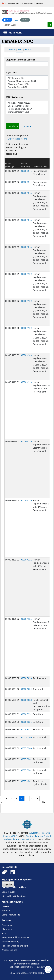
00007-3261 (26, 759)
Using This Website (11, 915)
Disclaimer (7, 929)
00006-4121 (26, 560)
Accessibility (8, 925)
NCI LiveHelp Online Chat (14, 896)
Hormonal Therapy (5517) (27, 109)
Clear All (28, 126)
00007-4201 (26, 781)
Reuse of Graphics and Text (15, 946)
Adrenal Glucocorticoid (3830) (27, 81)
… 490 (43, 800)
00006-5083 (26, 700)
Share (8, 20)
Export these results (17, 139)
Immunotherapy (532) (27, 112)
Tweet (16, 21)
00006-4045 (26, 193)
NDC (20, 49)
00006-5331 (26, 714)
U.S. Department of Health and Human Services (26, 960)
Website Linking (9, 950)
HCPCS (28, 49)
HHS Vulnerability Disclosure (15, 937)
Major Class (11, 72)
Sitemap (6, 910)
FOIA (4, 933)
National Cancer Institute (21, 967)
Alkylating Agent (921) (27, 84)
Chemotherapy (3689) (27, 106)
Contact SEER (8, 892)
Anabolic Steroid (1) (27, 87)
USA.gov (40, 967)
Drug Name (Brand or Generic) (20, 60)
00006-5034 (26, 689)
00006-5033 (26, 678)
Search (11, 126)
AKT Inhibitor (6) (27, 78)
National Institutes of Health (26, 964)
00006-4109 (26, 274)
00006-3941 (26, 171)
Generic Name (40, 166)
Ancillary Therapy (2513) (27, 103)
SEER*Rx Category (14, 97)
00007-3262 (26, 770)
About (12, 49)
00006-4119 (26, 382)
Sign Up (8, 884)
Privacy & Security (10, 941)
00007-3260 (26, 737)
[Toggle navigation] (13, 33)
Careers (5, 906)
